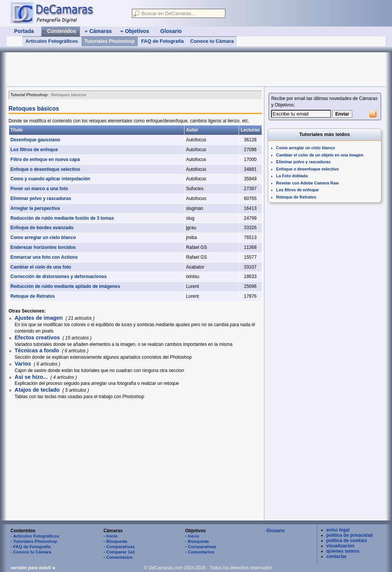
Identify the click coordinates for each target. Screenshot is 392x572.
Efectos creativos (38, 338)
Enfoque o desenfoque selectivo (45, 169)
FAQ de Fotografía (163, 41)
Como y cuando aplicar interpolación (51, 179)
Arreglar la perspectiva (35, 208)
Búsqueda (116, 541)
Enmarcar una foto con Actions (44, 257)
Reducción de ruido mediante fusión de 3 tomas (62, 218)
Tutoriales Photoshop (110, 41)
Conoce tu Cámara (212, 41)
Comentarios (119, 557)
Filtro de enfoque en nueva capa (45, 159)
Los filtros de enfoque (34, 150)
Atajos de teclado (38, 390)
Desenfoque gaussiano (35, 140)
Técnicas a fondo (38, 350)
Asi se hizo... (32, 377)
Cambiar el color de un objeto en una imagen (320, 155)
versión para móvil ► (34, 568)
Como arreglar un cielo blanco (43, 238)
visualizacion (341, 546)
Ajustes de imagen (40, 318)
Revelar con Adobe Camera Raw (307, 183)
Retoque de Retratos (33, 296)
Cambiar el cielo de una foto (41, 267)
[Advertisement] (145, 69)
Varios (24, 364)
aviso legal (338, 530)
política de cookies (347, 541)
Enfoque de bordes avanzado (42, 228)
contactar (337, 556)
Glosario (276, 531)
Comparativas (120, 547)
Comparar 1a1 (120, 552)
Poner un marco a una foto (39, 189)
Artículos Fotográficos (52, 41)
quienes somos (343, 551)
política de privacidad (350, 535)
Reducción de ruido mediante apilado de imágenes (65, 286)
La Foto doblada (292, 176)
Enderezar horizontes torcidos (43, 247)
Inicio (112, 536)
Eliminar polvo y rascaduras (41, 198)
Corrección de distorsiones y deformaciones (59, 277)
